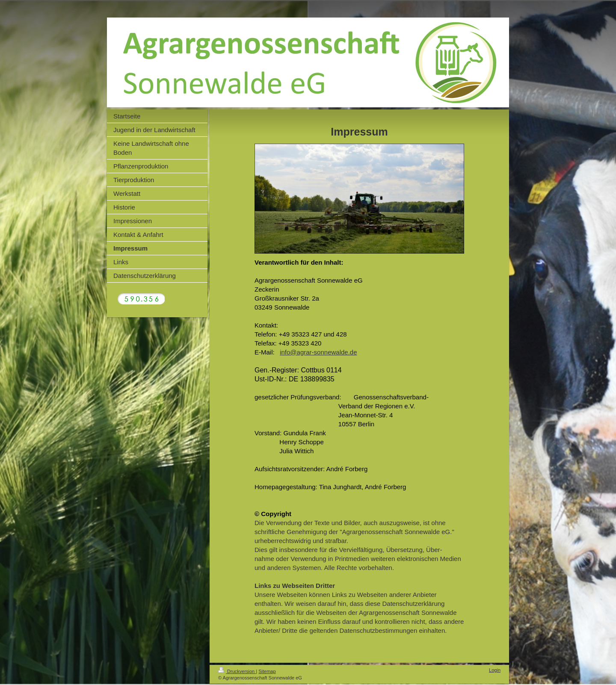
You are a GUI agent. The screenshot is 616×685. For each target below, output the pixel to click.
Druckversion (237, 671)
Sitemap (267, 671)
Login (495, 670)
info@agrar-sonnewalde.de (318, 352)
